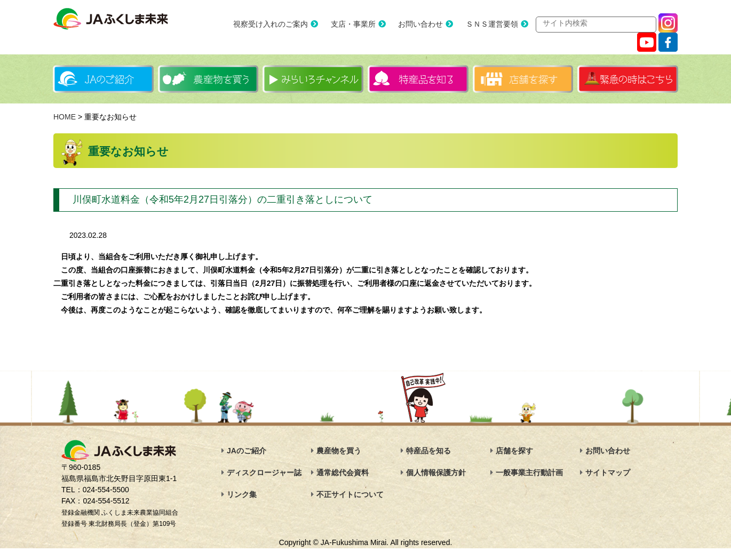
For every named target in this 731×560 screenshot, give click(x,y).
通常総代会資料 (343, 473)
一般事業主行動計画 (529, 473)
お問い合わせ (409, 25)
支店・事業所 (341, 25)
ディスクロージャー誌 (264, 473)
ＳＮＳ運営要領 (480, 25)
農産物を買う (339, 451)
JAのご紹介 (247, 451)
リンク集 (242, 495)
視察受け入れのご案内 (259, 25)
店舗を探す (514, 451)
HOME (65, 117)
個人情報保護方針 (436, 473)
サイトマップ (608, 473)
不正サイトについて (350, 495)
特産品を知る (428, 451)
